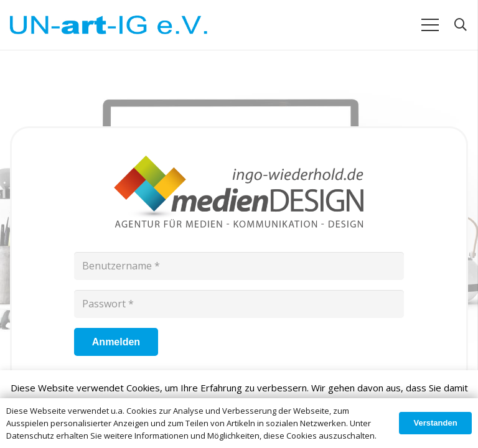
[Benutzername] (239, 266)
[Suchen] (461, 25)
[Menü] (430, 25)
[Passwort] (239, 304)
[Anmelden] (116, 342)
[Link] (109, 25)
